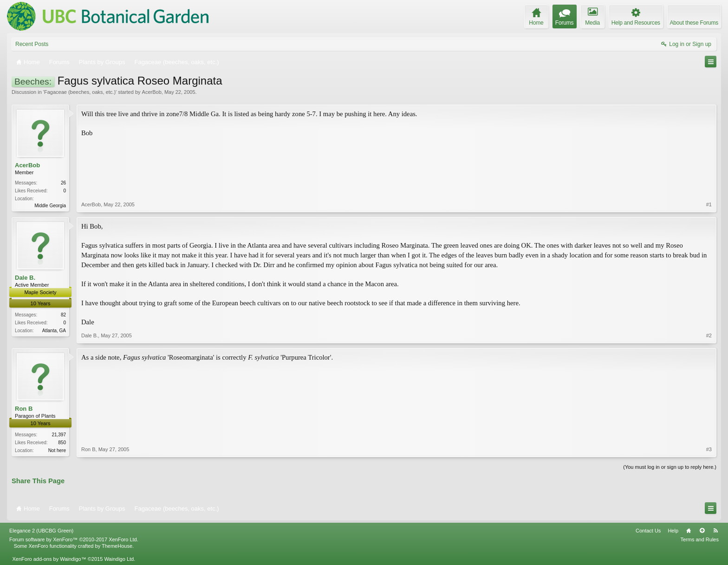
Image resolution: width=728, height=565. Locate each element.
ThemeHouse (117, 546)
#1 (709, 204)
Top (702, 531)
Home (689, 531)
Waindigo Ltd (119, 559)
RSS (715, 531)
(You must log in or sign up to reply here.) (670, 467)
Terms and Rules (699, 539)
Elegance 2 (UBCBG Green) (41, 531)
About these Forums (694, 23)
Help (673, 531)
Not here (57, 450)
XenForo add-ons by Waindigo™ (49, 559)
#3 (709, 449)
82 (63, 315)
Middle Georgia (50, 206)
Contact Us (648, 531)
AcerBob (152, 92)
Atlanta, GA (54, 331)
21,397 (59, 435)
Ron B (24, 409)
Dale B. (25, 278)
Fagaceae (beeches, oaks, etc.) (80, 92)
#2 (709, 335)
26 (63, 183)
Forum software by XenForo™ (74, 539)
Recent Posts (32, 44)
